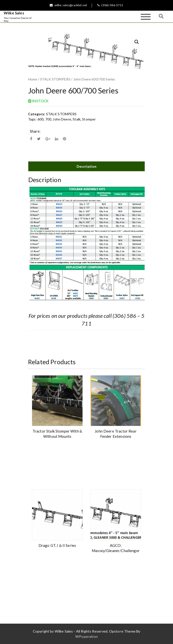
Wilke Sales (14, 13)
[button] (137, 42)
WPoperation (86, 636)
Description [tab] (87, 166)
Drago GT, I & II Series (57, 545)
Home (33, 79)
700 (48, 119)
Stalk (77, 119)
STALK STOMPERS (55, 79)
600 (41, 119)
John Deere (62, 119)
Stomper (89, 119)
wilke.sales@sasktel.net (68, 5)
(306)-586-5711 (110, 5)
